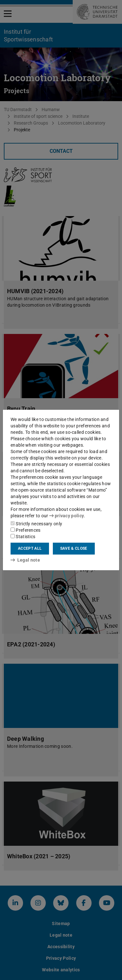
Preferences (26, 530)
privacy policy (67, 516)
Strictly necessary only (36, 524)
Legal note (25, 560)
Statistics (23, 537)
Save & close (74, 548)
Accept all (30, 548)
